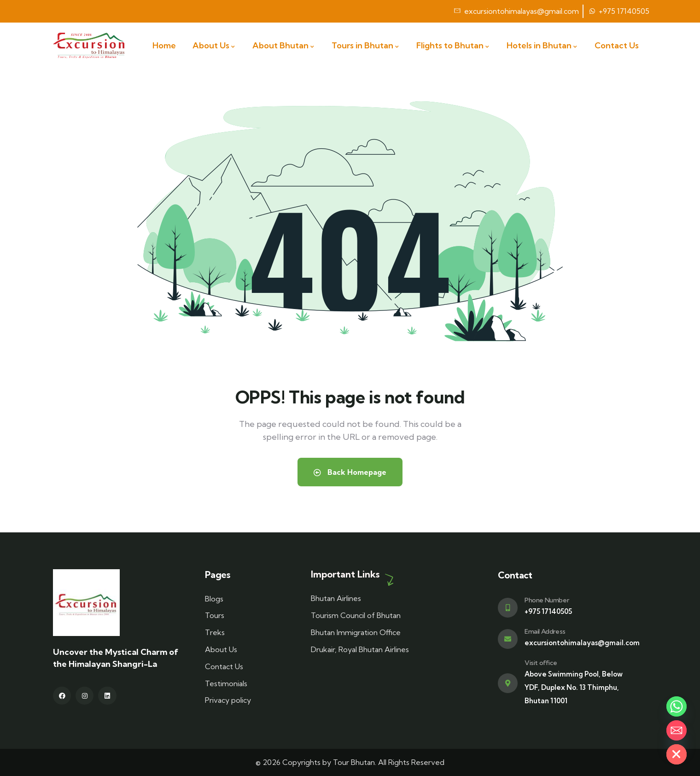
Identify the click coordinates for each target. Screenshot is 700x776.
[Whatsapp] (677, 706)
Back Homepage (350, 472)
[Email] (677, 730)
